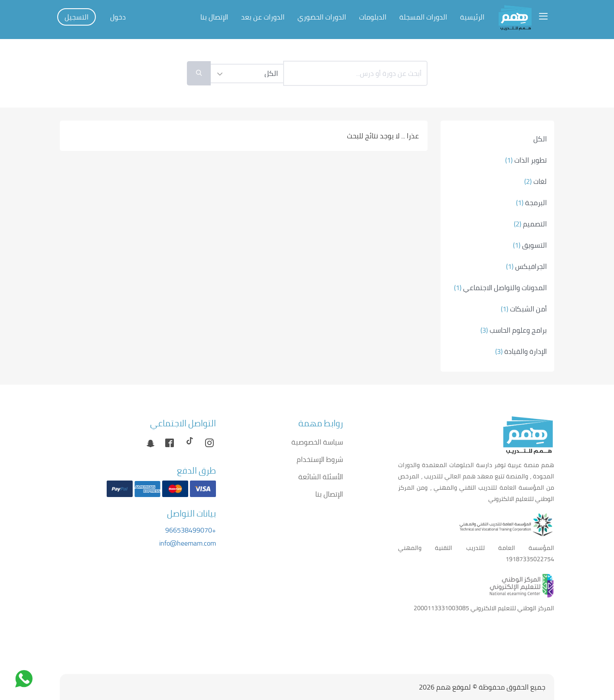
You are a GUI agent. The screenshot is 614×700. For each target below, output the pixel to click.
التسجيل (77, 17)
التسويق (530, 245)
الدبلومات (373, 17)
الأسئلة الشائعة (321, 477)
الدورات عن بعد (263, 17)
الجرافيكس (526, 266)
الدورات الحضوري (322, 17)
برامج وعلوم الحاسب (514, 330)
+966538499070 (191, 530)
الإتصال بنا (214, 17)
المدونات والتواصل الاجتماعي (500, 288)
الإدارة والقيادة (521, 351)
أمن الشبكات (524, 309)
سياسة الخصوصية (317, 442)
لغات (536, 181)
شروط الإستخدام (320, 459)
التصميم (530, 224)
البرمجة (531, 203)
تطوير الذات (526, 160)
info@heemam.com (188, 543)
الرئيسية (472, 17)
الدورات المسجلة (423, 17)
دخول (118, 17)
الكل (540, 139)
